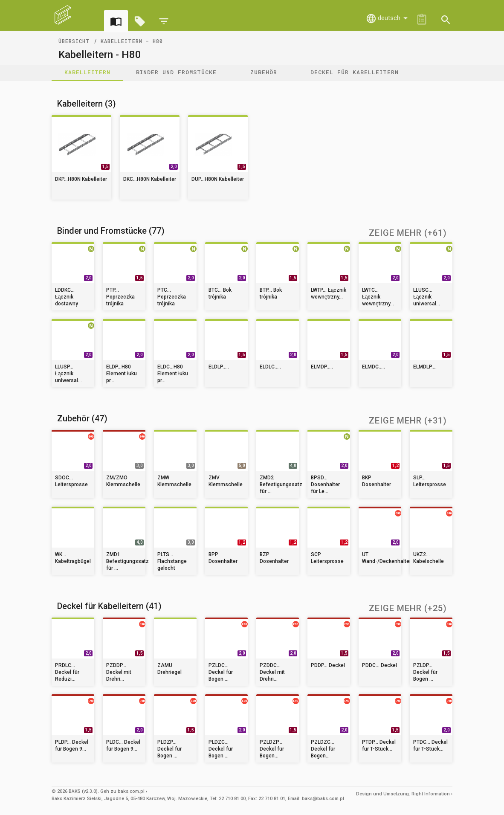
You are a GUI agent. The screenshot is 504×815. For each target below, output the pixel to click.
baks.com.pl (131, 791)
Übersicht (74, 41)
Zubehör (264, 72)
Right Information (431, 794)
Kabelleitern (87, 72)
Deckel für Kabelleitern (355, 72)
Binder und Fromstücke (176, 72)
